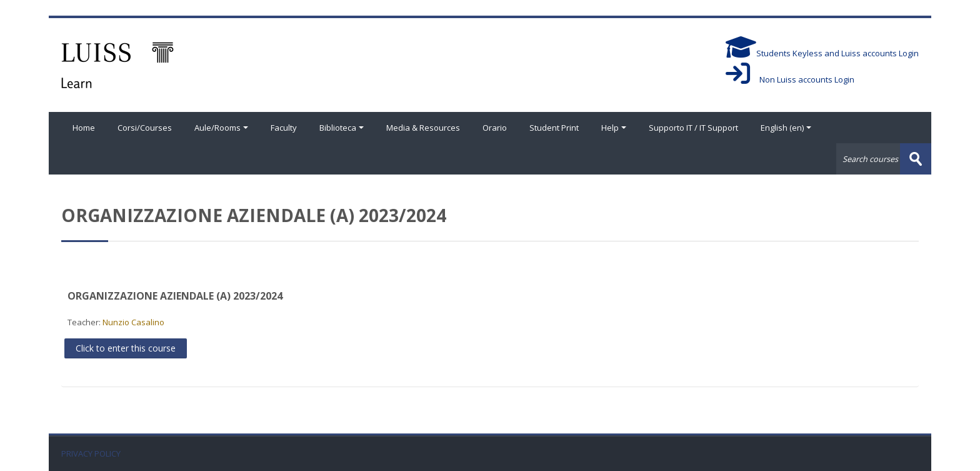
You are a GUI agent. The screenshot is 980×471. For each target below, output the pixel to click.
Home (84, 128)
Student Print (554, 128)
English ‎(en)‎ (786, 128)
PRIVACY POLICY (91, 454)
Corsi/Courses (145, 128)
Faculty (284, 128)
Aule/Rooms (221, 128)
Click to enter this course (126, 348)
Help (614, 128)
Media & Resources (423, 128)
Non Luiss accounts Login (790, 79)
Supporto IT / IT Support (693, 128)
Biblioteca (342, 128)
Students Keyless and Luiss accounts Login (822, 53)
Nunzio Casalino (133, 322)
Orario (495, 128)
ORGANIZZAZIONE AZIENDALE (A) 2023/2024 (175, 296)
